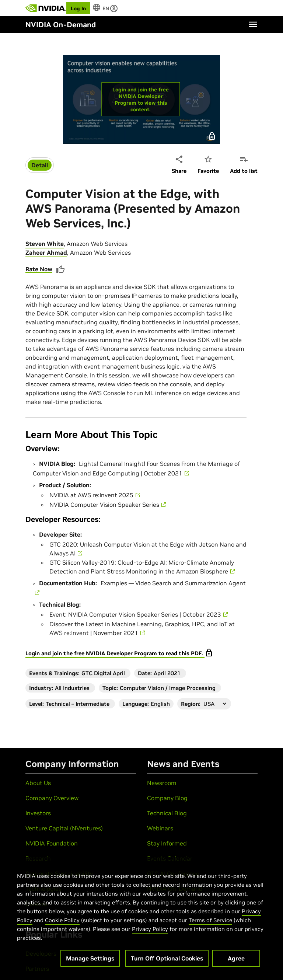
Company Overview (52, 798)
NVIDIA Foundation (52, 843)
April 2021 (167, 673)
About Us (38, 783)
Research (38, 858)
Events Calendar (170, 858)
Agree (236, 960)
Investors (38, 813)
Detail (40, 165)
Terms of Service (210, 922)
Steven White (45, 244)
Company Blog (167, 798)
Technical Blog (167, 813)
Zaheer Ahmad (46, 252)
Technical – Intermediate (78, 704)
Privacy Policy (150, 931)
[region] (140, 918)
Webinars (160, 828)
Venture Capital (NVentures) (64, 828)
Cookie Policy (62, 922)
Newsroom (162, 783)
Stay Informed (167, 843)
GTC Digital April (103, 673)
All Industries (72, 688)
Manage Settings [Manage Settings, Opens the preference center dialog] (90, 960)
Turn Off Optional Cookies (167, 960)
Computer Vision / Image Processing (168, 688)
